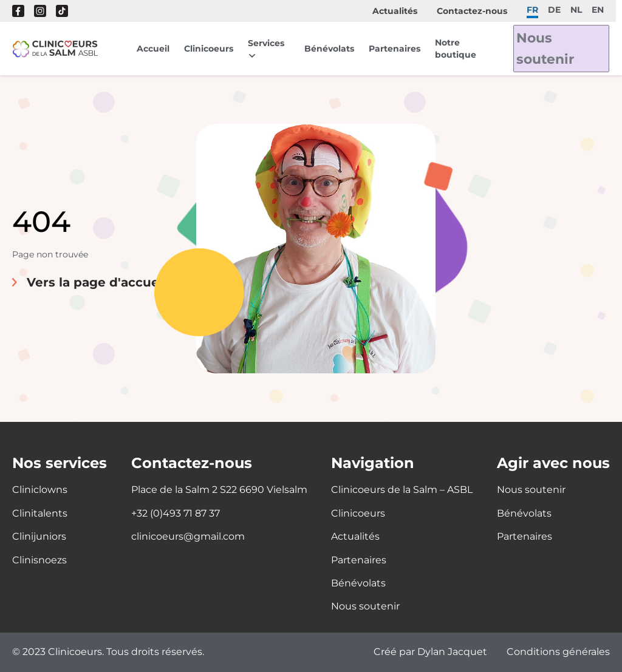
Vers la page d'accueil (97, 282)
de (554, 9)
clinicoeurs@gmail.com (188, 536)
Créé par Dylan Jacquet (430, 652)
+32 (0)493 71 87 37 (176, 513)
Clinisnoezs (39, 560)
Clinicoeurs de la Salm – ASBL (402, 490)
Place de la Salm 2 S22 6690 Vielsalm (219, 490)
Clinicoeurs (209, 49)
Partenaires (398, 49)
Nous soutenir (552, 49)
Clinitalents (40, 513)
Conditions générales (558, 652)
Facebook (18, 11)
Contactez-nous (472, 11)
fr (532, 9)
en (598, 9)
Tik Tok (62, 11)
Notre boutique (459, 49)
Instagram (40, 11)
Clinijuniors (39, 536)
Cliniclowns (40, 490)
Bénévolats (332, 49)
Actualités (395, 11)
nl (576, 9)
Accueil (153, 49)
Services (266, 43)
